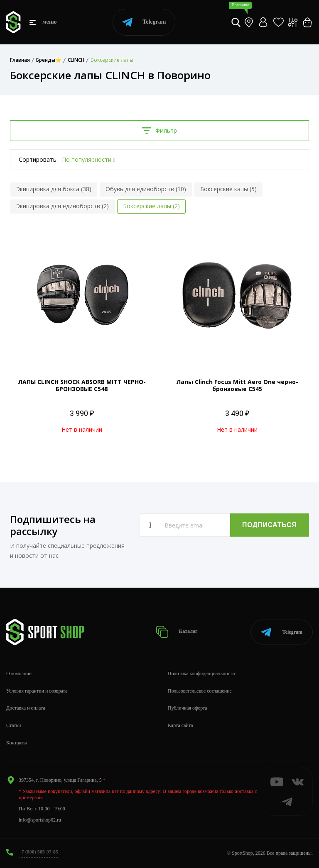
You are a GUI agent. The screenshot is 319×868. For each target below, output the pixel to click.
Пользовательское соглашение (200, 691)
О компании (19, 673)
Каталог (177, 632)
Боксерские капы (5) (228, 189)
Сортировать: (38, 159)
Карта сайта (180, 725)
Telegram (144, 22)
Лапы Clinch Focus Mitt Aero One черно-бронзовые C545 (237, 385)
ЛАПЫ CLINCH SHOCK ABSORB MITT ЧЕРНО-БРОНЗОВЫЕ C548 (82, 385)
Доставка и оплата (26, 708)
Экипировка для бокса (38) (54, 189)
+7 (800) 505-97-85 (38, 852)
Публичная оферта (188, 708)
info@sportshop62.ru (40, 820)
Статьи (13, 725)
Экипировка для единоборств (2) (63, 206)
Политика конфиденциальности (201, 673)
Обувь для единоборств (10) (146, 189)
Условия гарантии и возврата (37, 691)
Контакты (17, 743)
